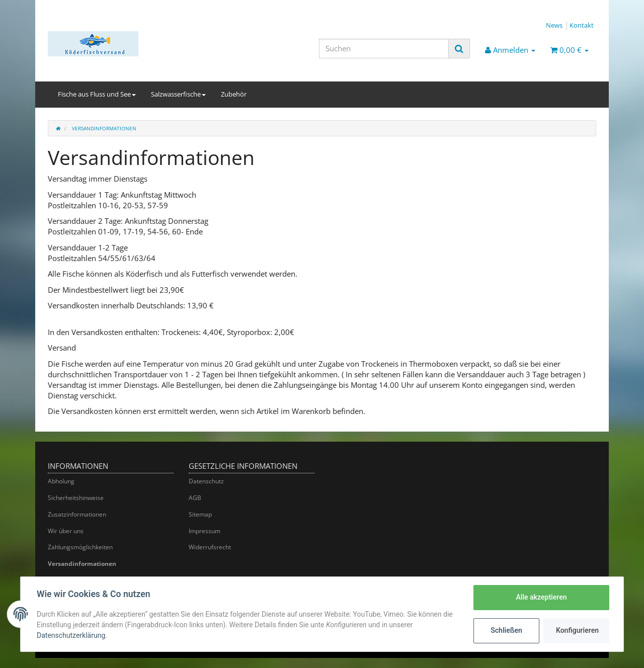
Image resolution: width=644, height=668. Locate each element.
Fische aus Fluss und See (97, 94)
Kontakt (582, 25)
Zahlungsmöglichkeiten (80, 547)
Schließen (506, 630)
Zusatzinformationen (77, 514)
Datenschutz (206, 481)
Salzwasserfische (178, 94)
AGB (195, 498)
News (554, 25)
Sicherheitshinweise (76, 498)
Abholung (61, 481)
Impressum (205, 531)
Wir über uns (66, 531)
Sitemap (200, 514)
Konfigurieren (577, 630)
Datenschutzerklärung (71, 635)
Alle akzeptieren (541, 597)
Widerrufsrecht (210, 547)
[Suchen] (384, 49)
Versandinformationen (82, 564)
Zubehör (234, 94)
